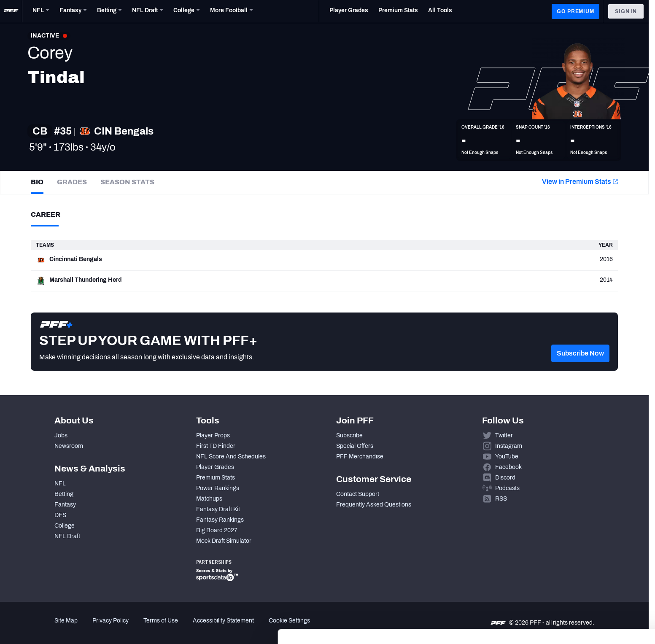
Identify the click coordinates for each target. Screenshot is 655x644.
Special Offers (355, 446)
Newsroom (69, 446)
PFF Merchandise (360, 457)
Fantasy (65, 505)
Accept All (585, 567)
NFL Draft (67, 536)
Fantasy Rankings (220, 520)
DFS (60, 515)
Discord (505, 478)
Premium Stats (216, 478)
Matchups (209, 499)
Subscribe (349, 435)
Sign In (626, 11)
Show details (130, 627)
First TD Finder (216, 446)
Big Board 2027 (217, 530)
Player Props (213, 435)
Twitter (504, 435)
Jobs (61, 435)
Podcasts (507, 488)
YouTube (507, 457)
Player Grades (215, 467)
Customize (585, 591)
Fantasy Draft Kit (218, 509)
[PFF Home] (11, 11)
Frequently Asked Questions (374, 505)
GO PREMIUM (575, 11)
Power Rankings (218, 488)
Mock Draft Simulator (224, 541)
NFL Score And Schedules (231, 457)
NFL (60, 484)
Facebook (508, 467)
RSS (501, 499)
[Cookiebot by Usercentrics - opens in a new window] (55, 628)
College (65, 526)
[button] (580, 365)
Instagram (509, 446)
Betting (64, 494)
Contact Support (358, 494)
